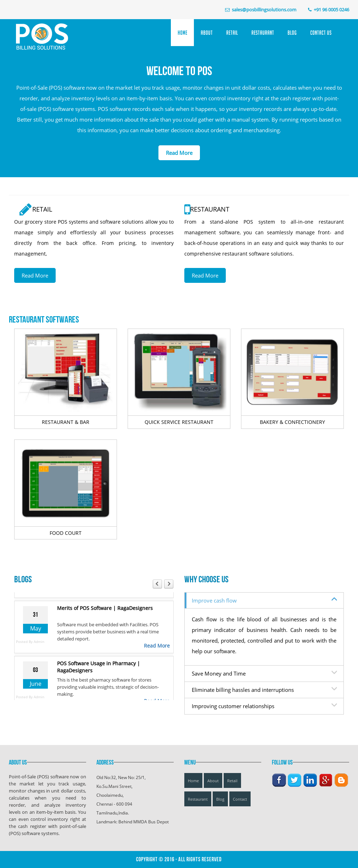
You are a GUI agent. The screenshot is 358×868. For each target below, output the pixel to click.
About (207, 33)
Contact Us (321, 33)
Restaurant (263, 33)
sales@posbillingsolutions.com (264, 10)
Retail (232, 33)
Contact (240, 799)
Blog (292, 33)
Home (182, 33)
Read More (179, 153)
